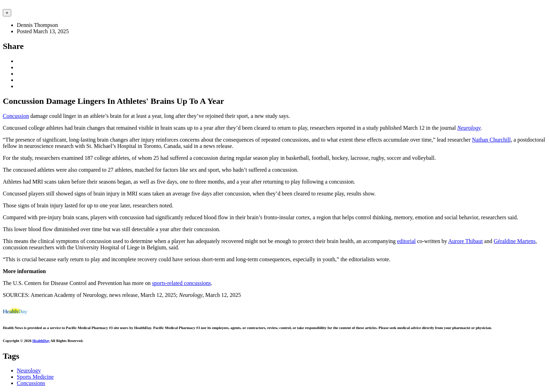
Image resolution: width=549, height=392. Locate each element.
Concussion (16, 116)
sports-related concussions (181, 283)
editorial (406, 241)
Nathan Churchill (491, 140)
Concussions (31, 383)
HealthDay (41, 341)
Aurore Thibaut (465, 241)
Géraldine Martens (515, 241)
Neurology (469, 128)
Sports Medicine (35, 377)
